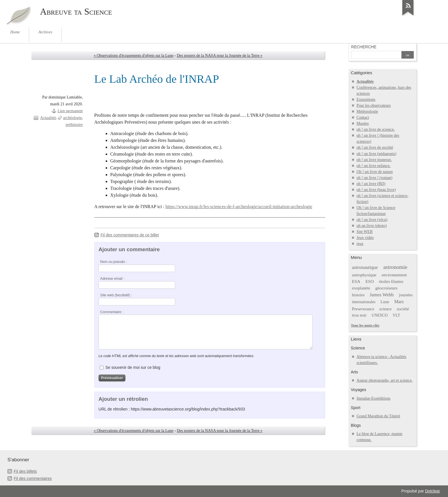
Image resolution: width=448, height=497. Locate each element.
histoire (358, 295)
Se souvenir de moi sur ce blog (133, 367)
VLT (396, 315)
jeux (360, 244)
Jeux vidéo (365, 238)
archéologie (72, 118)
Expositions (366, 99)
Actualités (48, 118)
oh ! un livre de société (375, 147)
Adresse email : (112, 279)
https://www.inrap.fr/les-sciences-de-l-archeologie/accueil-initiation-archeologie (239, 207)
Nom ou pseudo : (114, 262)
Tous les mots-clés (365, 325)
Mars (399, 302)
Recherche (364, 47)
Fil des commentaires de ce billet (130, 235)
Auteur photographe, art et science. (385, 380)
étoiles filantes (391, 281)
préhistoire (74, 125)
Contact (363, 117)
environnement (394, 275)
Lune (385, 302)
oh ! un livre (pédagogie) (376, 154)
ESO (370, 281)
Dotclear (433, 491)
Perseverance (363, 309)
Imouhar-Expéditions (374, 398)
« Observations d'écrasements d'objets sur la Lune (134, 56)
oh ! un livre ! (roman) (375, 178)
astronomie (395, 267)
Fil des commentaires (33, 478)
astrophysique (364, 275)
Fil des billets (25, 471)
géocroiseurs (386, 288)
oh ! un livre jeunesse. (374, 160)
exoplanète (361, 288)
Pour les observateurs (374, 105)
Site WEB (365, 232)
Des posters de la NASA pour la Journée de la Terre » (220, 56)
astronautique (365, 267)
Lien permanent (70, 111)
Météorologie (367, 111)
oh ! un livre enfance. (374, 166)
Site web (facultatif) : (116, 295)
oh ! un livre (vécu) (372, 220)
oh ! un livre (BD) (371, 184)
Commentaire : (112, 312)
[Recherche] (376, 55)
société (403, 309)
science (385, 309)
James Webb (382, 295)
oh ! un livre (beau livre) (376, 190)
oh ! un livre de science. (376, 129)
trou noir (359, 315)
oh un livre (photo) (372, 226)
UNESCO (380, 315)
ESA (356, 281)
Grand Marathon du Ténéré (378, 416)
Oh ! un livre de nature (375, 172)
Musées (363, 123)
